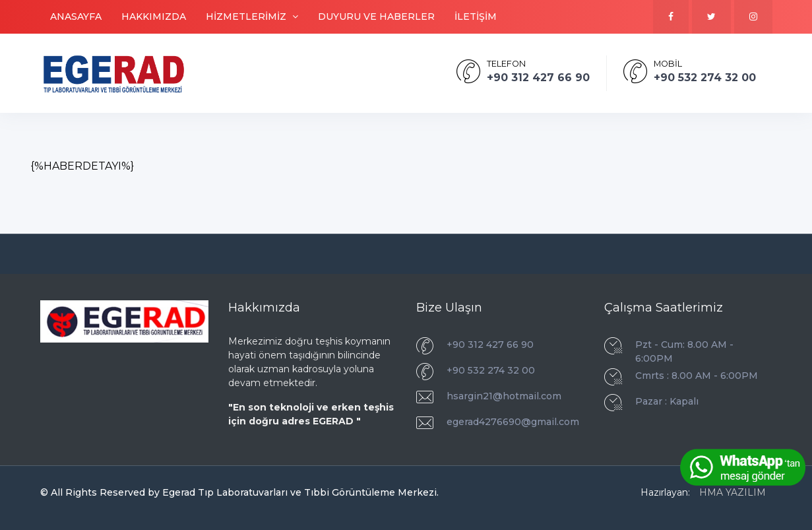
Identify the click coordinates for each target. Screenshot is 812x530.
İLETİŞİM (476, 17)
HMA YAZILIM (733, 492)
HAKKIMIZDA (154, 17)
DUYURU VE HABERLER (376, 17)
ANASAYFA (76, 17)
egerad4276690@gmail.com (513, 422)
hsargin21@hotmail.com (504, 396)
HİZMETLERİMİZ (252, 17)
